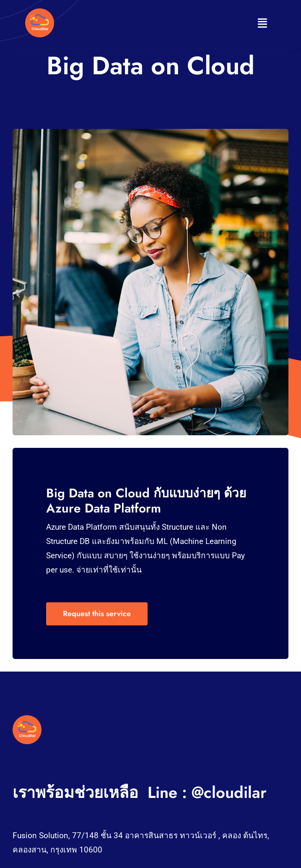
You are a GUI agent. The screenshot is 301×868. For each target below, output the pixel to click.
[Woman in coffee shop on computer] (27, 719)
